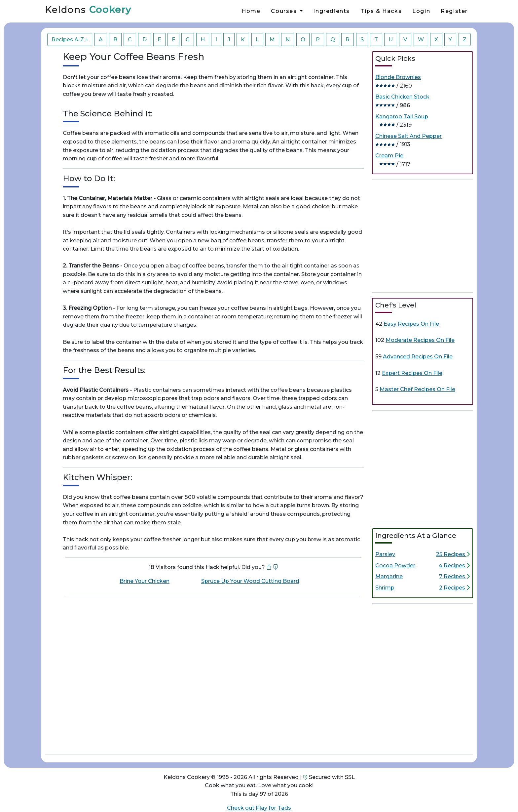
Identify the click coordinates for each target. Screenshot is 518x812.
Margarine (389, 576)
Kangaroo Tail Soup (402, 117)
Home (251, 11)
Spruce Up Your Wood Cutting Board (250, 581)
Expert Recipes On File (412, 373)
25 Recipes (453, 554)
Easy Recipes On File (411, 324)
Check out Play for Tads (259, 808)
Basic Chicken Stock (402, 97)
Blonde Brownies (398, 77)
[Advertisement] (423, 235)
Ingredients (332, 11)
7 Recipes (454, 576)
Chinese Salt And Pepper (408, 136)
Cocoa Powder (395, 566)
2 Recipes (454, 588)
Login (421, 11)
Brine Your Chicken (145, 581)
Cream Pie (389, 156)
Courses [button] (285, 11)
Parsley (385, 554)
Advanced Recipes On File (418, 357)
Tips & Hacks (381, 11)
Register (454, 11)
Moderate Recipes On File (420, 340)
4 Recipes (454, 566)
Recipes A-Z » (70, 40)
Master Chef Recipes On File (417, 389)
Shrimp (385, 588)
